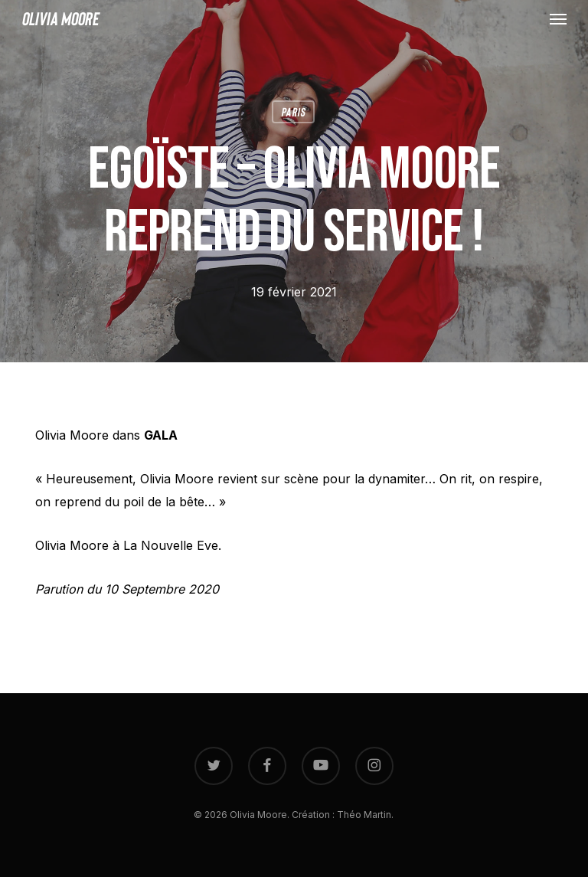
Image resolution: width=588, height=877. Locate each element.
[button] (558, 18)
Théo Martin (364, 815)
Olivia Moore (60, 18)
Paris (293, 111)
